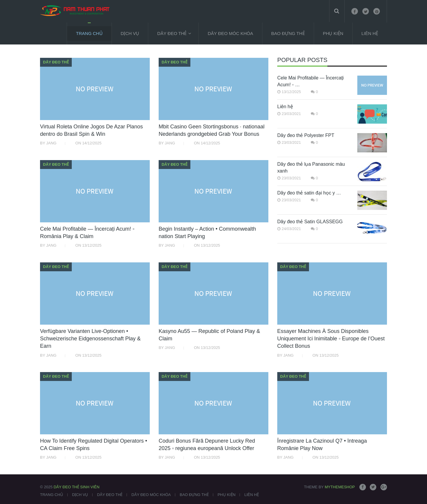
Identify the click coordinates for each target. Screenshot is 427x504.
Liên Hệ (370, 33)
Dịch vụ (130, 33)
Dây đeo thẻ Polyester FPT (306, 135)
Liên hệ (285, 107)
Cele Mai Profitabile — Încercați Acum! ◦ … (310, 81)
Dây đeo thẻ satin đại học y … (309, 193)
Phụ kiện (333, 33)
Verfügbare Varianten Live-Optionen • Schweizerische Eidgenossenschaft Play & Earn (90, 339)
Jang (51, 143)
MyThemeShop (340, 487)
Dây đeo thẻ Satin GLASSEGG (310, 222)
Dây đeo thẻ (172, 33)
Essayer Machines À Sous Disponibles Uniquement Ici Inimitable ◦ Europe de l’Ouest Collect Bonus (331, 339)
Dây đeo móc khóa (230, 33)
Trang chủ (89, 33)
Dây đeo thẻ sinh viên (77, 487)
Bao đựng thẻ (288, 33)
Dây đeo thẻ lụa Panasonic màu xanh (311, 168)
